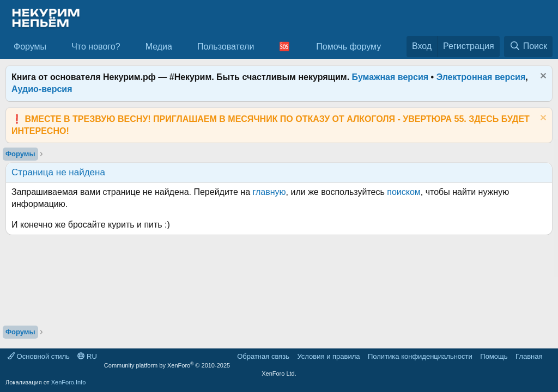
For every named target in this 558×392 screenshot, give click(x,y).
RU (87, 356)
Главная (529, 356)
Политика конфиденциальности (420, 356)
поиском (404, 192)
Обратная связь (263, 356)
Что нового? (96, 47)
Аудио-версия (42, 89)
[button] (55, 47)
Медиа (159, 47)
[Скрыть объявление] (542, 77)
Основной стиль (39, 356)
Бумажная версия (390, 77)
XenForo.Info (69, 382)
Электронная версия (481, 77)
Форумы (30, 47)
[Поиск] (528, 46)
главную (269, 192)
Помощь (494, 356)
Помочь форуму (348, 47)
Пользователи (226, 47)
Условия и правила (328, 356)
